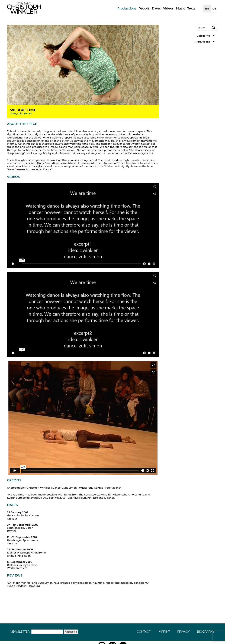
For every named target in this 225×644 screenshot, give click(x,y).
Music (181, 8)
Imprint (164, 632)
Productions (127, 8)
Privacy (183, 632)
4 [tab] (79, 102)
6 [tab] (86, 102)
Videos (168, 8)
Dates (156, 8)
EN (207, 9)
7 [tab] (89, 102)
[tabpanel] (83, 65)
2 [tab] (72, 102)
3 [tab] (75, 102)
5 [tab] (82, 102)
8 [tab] (93, 102)
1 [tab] (68, 102)
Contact (144, 632)
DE (214, 9)
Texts (191, 8)
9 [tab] (96, 102)
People (144, 8)
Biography (206, 632)
